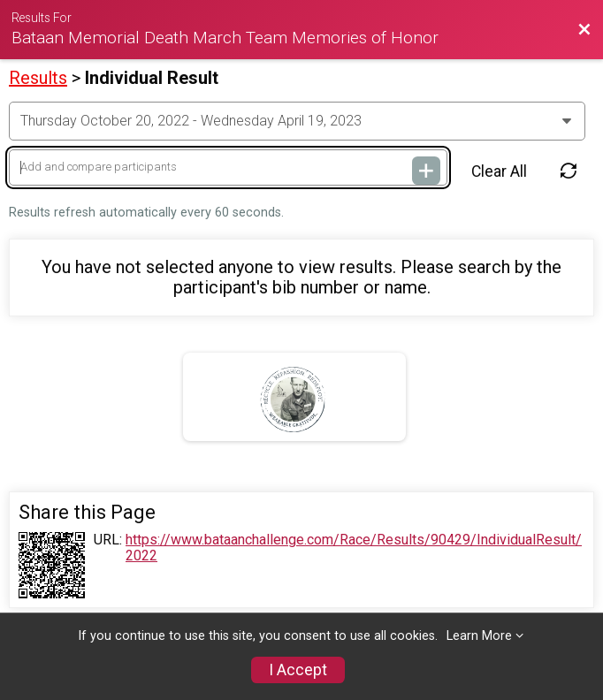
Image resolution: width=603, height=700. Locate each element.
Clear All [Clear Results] (499, 171)
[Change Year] (297, 121)
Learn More (479, 636)
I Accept (298, 670)
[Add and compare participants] (228, 167)
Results (38, 78)
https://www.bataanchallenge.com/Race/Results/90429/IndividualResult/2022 (354, 548)
